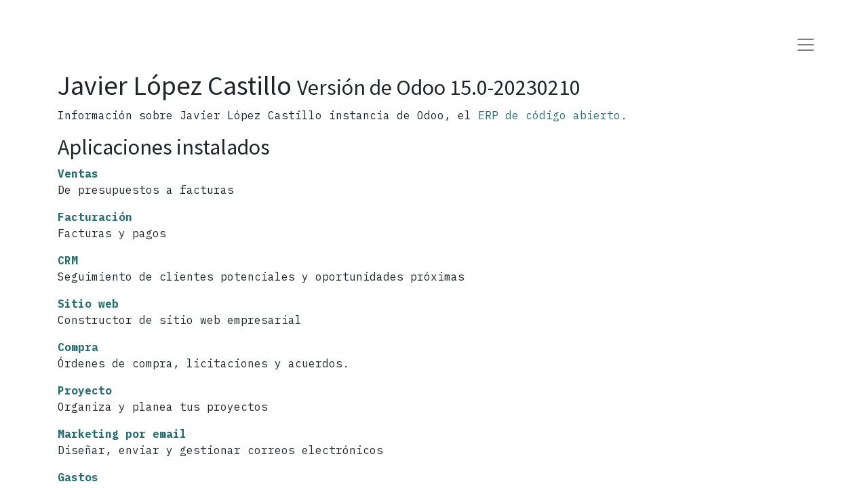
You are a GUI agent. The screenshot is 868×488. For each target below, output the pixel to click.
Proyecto (85, 390)
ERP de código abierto (549, 115)
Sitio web (88, 304)
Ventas (78, 174)
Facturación (95, 217)
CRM (68, 260)
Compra (78, 347)
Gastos (78, 477)
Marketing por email (122, 434)
